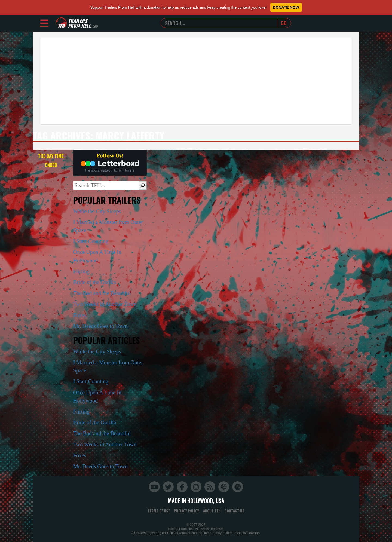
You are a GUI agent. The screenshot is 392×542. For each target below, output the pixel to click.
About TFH (212, 511)
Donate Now (286, 7)
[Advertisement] (196, 81)
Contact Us (235, 511)
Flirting (81, 271)
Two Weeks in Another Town (105, 304)
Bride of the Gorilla (95, 282)
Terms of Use (159, 511)
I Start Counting (91, 241)
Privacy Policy (186, 511)
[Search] (143, 185)
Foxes (80, 315)
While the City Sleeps (97, 211)
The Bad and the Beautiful (102, 293)
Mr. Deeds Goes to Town (100, 326)
